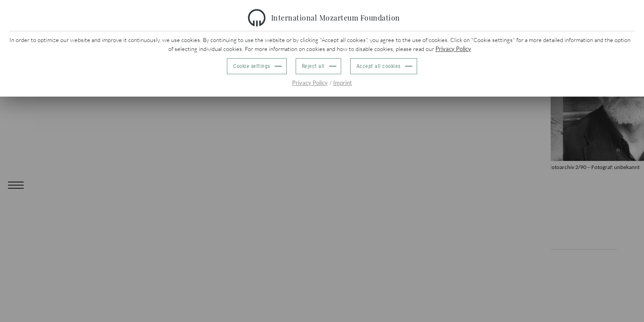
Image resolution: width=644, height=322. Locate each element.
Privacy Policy (453, 49)
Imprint (343, 83)
